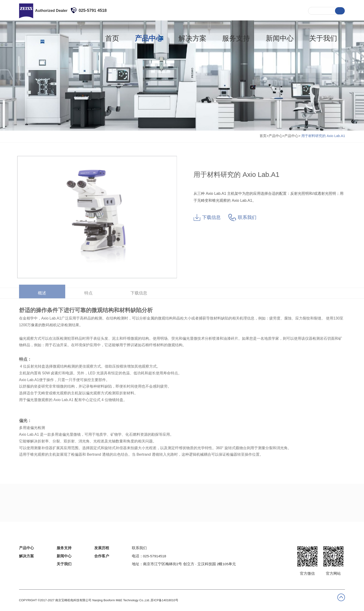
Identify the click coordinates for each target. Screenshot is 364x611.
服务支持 (238, 10)
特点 (88, 290)
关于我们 (290, 10)
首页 (163, 10)
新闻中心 (264, 10)
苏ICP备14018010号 (164, 600)
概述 (42, 290)
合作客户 (102, 556)
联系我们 (245, 217)
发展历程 (102, 548)
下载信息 (210, 217)
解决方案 (212, 10)
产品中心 (185, 10)
